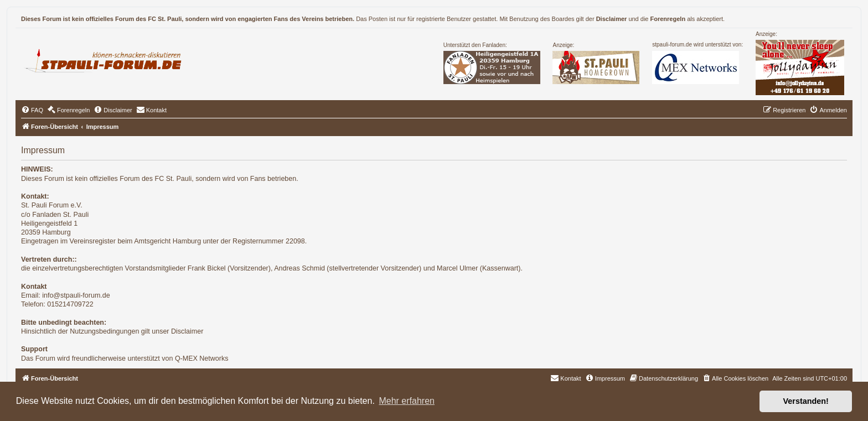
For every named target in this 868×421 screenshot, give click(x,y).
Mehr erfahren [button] (407, 401)
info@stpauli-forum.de (76, 295)
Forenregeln (668, 19)
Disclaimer (612, 19)
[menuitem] (32, 110)
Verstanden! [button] (806, 401)
